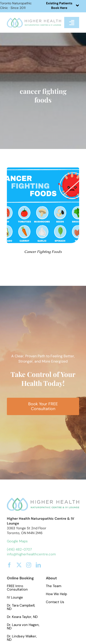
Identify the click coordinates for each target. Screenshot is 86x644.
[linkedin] (38, 565)
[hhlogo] (34, 20)
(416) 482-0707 (19, 549)
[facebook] (9, 565)
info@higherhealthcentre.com (31, 554)
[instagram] (29, 565)
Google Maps (17, 541)
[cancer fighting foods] (43, 169)
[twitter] (19, 565)
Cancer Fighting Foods (43, 252)
